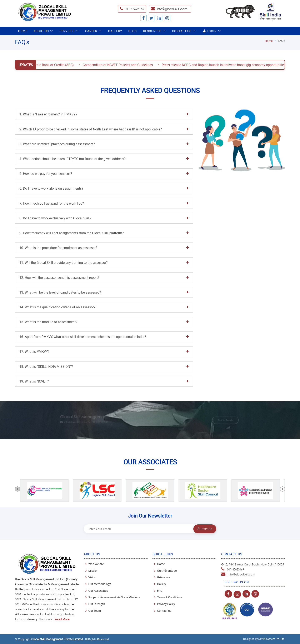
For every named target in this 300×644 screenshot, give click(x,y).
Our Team (95, 611)
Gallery (115, 31)
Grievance (164, 577)
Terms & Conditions (170, 597)
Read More (62, 619)
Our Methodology (100, 584)
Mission (93, 571)
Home (23, 31)
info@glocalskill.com (172, 9)
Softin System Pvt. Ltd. (272, 639)
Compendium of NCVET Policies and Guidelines (122, 65)
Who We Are (96, 564)
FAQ (160, 591)
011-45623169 (236, 569)
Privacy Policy (166, 604)
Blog (133, 31)
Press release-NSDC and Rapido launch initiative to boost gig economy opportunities (228, 65)
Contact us (164, 611)
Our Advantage (167, 571)
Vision (92, 577)
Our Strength (97, 604)
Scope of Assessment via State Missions (114, 597)
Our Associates (98, 591)
